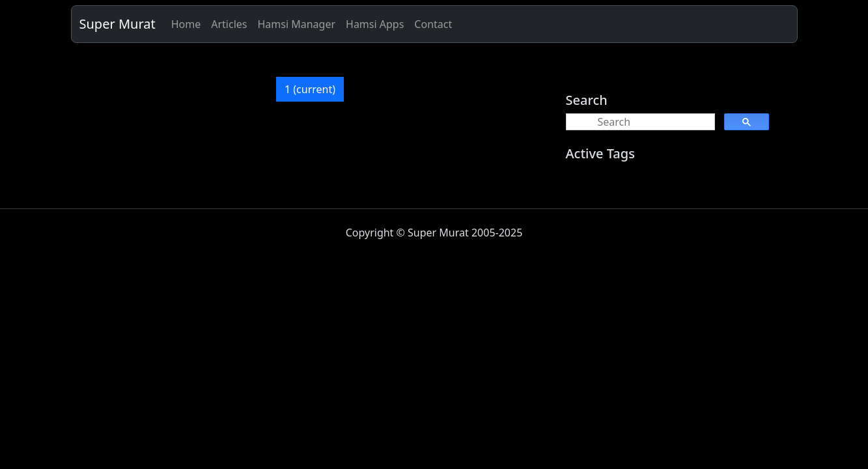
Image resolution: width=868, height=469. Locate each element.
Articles (229, 24)
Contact (433, 24)
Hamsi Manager (296, 24)
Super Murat (118, 24)
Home (186, 24)
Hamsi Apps (375, 24)
